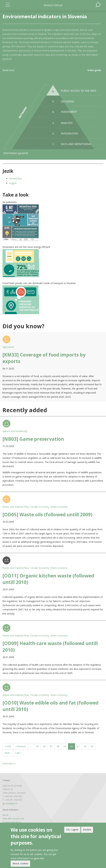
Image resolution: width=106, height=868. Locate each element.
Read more (8, 70)
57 (52, 746)
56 (45, 746)
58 (59, 746)
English (13, 183)
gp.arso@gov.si (10, 803)
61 (79, 746)
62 (86, 746)
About (5, 815)
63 (93, 746)
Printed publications (12, 822)
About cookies (20, 863)
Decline (87, 830)
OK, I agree (72, 830)
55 (39, 746)
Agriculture (8, 347)
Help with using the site (13, 819)
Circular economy (40, 507)
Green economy (59, 507)
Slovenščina (15, 179)
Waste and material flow (16, 507)
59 (66, 746)
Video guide (94, 70)
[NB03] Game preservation (33, 439)
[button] (53, 223)
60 (73, 747)
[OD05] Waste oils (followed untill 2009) (47, 514)
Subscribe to (9, 763)
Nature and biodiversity (15, 431)
